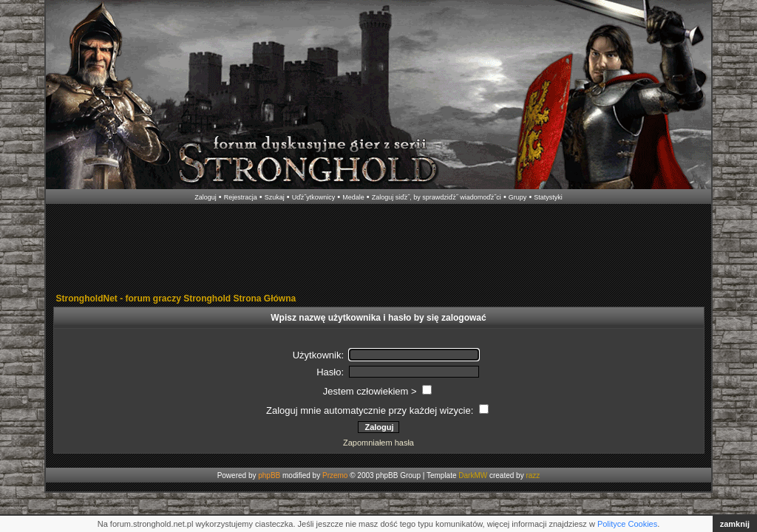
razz (533, 475)
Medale (353, 197)
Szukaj (275, 197)
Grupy (518, 197)
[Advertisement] (378, 250)
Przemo (335, 475)
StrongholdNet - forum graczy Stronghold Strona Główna (176, 299)
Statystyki (548, 197)
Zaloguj (206, 197)
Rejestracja (241, 197)
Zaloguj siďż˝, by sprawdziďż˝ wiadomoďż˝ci (437, 197)
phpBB (269, 475)
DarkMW (473, 475)
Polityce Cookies (627, 524)
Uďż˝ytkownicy (314, 197)
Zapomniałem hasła (378, 443)
